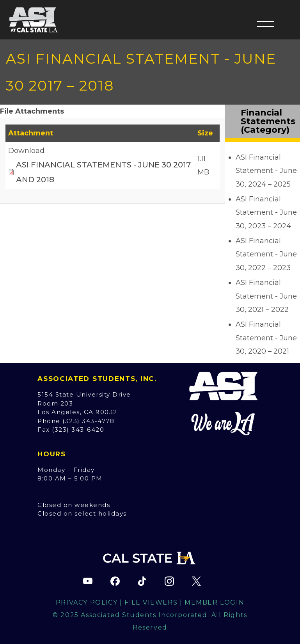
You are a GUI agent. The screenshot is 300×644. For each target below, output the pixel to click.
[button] (266, 24)
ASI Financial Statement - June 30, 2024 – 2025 (266, 171)
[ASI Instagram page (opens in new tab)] (169, 581)
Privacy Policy (87, 602)
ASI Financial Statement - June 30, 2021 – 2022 (266, 296)
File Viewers (151, 602)
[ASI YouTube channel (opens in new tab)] (88, 581)
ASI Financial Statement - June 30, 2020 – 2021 (266, 338)
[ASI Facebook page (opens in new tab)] (115, 581)
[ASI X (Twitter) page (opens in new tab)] (197, 581)
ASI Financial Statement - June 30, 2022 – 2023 (266, 254)
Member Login (214, 602)
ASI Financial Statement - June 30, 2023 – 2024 (266, 212)
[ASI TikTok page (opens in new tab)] (142, 581)
